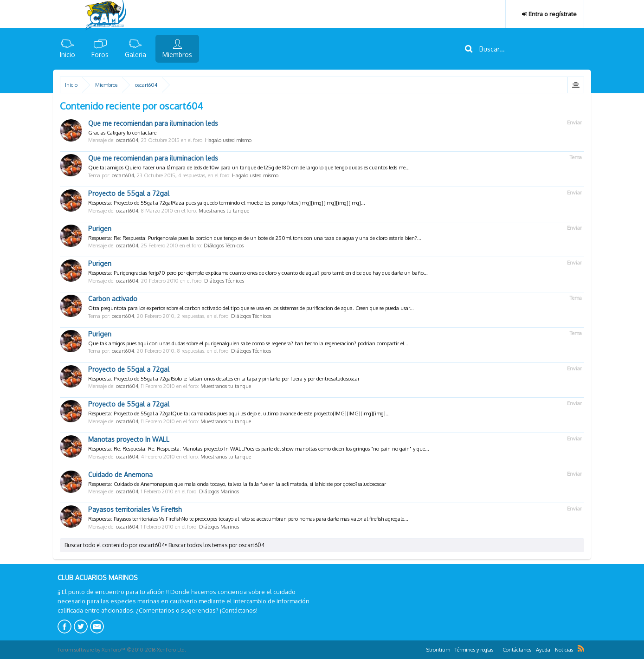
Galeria (135, 55)
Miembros (177, 55)
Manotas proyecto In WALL (129, 439)
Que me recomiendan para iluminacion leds (153, 123)
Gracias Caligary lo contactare (122, 133)
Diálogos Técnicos (224, 246)
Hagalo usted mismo (228, 140)
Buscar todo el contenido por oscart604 (115, 545)
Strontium (438, 650)
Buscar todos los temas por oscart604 (216, 545)
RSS (581, 648)
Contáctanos (517, 650)
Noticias (564, 650)
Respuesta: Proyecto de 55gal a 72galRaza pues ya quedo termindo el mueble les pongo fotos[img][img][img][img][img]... (227, 203)
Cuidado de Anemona (120, 475)
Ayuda (543, 650)
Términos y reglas (474, 650)
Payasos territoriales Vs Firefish (135, 509)
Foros (100, 55)
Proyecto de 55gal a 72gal (129, 193)
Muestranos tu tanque (224, 211)
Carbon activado (113, 299)
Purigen (100, 229)
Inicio (68, 55)
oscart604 (127, 140)
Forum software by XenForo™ (122, 650)
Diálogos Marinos (219, 491)
